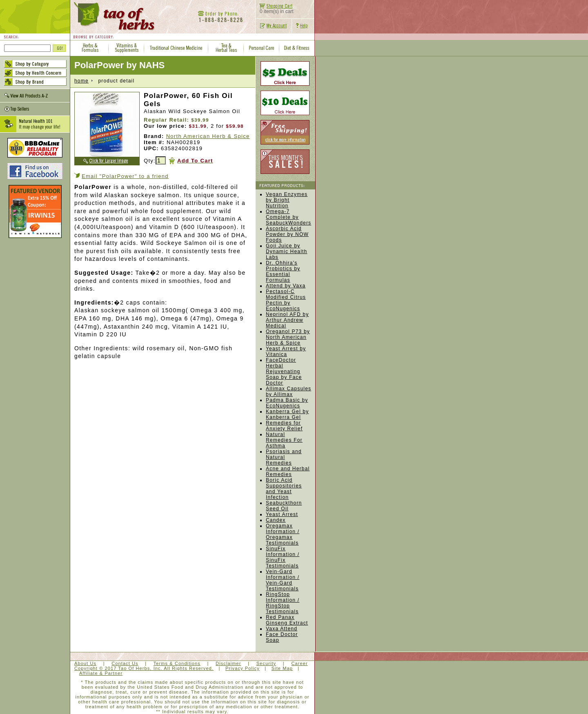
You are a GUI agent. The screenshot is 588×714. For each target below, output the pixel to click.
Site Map (282, 668)
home (81, 81)
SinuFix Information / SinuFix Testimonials (283, 557)
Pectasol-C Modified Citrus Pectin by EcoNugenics (286, 300)
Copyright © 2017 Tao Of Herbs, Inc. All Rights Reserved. (144, 668)
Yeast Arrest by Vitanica (286, 351)
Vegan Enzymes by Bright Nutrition (287, 200)
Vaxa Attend (282, 629)
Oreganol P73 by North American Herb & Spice (288, 337)
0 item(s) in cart (275, 9)
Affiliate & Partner (101, 673)
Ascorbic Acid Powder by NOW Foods (287, 234)
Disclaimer (228, 663)
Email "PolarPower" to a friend (125, 176)
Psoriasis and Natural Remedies (284, 457)
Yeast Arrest (282, 514)
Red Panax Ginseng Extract (287, 620)
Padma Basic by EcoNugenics (287, 403)
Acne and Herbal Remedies (288, 472)
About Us (85, 663)
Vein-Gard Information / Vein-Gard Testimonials (283, 580)
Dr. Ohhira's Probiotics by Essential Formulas (283, 271)
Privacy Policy (243, 668)
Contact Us (125, 663)
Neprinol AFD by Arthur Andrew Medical (287, 320)
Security (266, 663)
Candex (276, 520)
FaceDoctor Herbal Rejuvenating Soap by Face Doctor (284, 371)
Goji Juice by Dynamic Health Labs (287, 251)
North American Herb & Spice (208, 136)
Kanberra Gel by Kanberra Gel (287, 414)
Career (299, 663)
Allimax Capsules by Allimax (288, 391)
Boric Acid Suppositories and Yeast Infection (284, 489)
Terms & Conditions (177, 663)
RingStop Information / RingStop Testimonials (283, 603)
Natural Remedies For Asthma (284, 440)
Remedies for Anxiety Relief (284, 426)
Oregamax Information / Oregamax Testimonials (283, 534)
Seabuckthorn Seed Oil (284, 506)
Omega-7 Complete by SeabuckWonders (288, 217)
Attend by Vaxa (286, 286)
